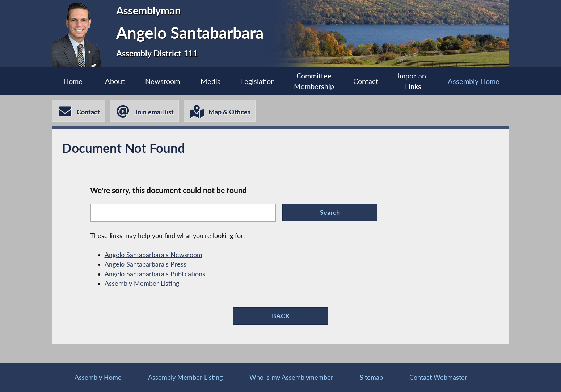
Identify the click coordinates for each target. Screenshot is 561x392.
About (115, 81)
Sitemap (371, 377)
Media (211, 81)
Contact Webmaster (438, 377)
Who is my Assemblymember (291, 377)
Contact (366, 81)
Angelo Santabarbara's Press (145, 264)
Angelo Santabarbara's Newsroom (153, 255)
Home (73, 81)
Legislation (258, 81)
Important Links (413, 81)
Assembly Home (474, 81)
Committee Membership (314, 81)
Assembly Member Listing (142, 283)
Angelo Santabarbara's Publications (155, 274)
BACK (281, 316)
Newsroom (163, 81)
